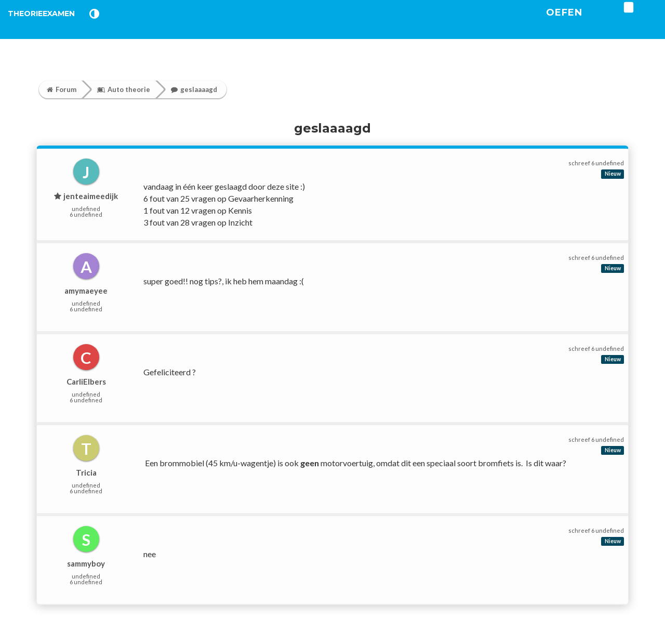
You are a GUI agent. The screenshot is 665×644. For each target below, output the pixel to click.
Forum (62, 89)
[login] (660, 20)
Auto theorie (124, 89)
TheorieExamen (58, 26)
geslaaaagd (194, 89)
